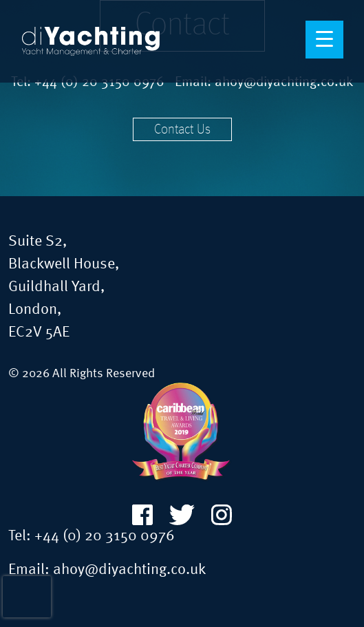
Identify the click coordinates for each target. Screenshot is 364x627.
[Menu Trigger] (324, 40)
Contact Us (182, 130)
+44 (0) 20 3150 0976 (105, 536)
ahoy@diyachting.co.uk (129, 570)
